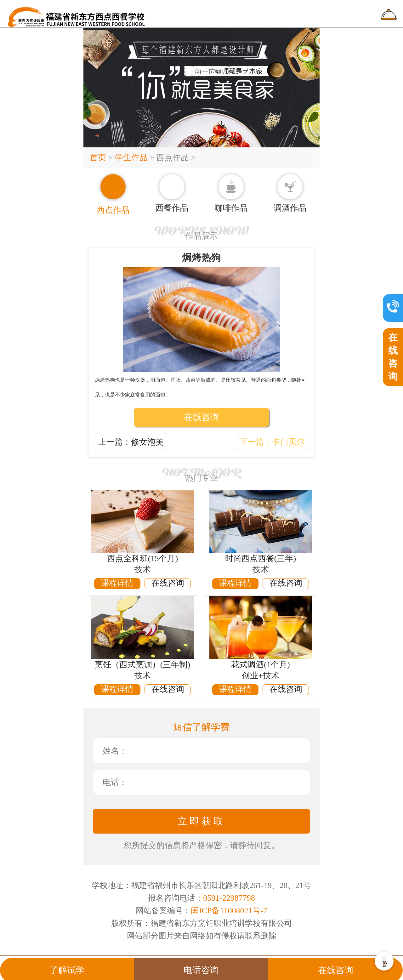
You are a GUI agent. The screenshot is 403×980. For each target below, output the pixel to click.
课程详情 (117, 583)
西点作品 (173, 158)
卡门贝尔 (288, 442)
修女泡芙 (147, 442)
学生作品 (131, 158)
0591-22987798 (229, 898)
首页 (99, 158)
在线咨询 (201, 417)
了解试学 (67, 964)
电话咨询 (201, 964)
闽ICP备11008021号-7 (229, 911)
